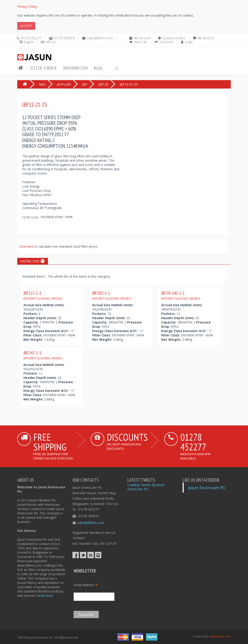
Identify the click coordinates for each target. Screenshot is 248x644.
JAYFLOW (64, 84)
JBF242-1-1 (43, 355)
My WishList (206, 38)
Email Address (86, 585)
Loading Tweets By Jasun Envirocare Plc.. (146, 487)
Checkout (166, 42)
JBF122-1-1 (43, 295)
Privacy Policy (27, 6)
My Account (142, 38)
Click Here (27, 246)
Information (75, 68)
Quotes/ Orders (174, 38)
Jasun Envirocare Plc (207, 488)
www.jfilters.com (220, 636)
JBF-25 (103, 84)
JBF (85, 84)
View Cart (141, 42)
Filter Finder (43, 68)
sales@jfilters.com (100, 38)
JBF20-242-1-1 (181, 295)
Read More (45, 596)
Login (189, 42)
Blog (98, 68)
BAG (42, 84)
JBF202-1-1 (112, 295)
